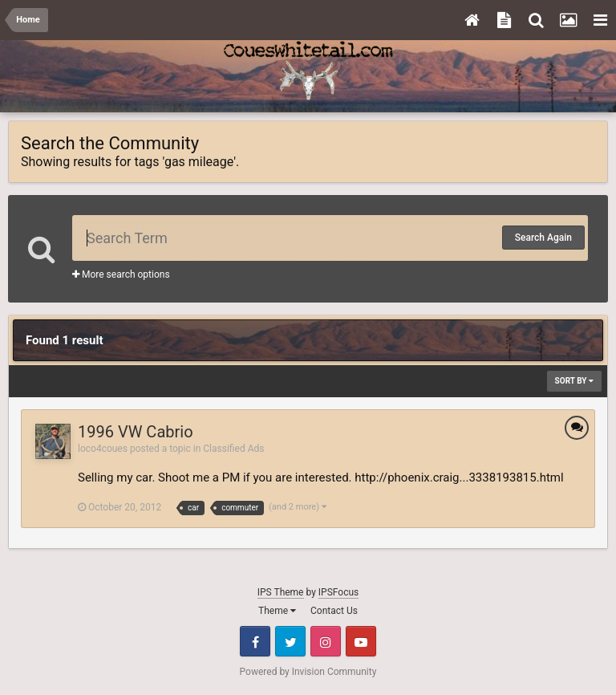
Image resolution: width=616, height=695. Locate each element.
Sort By (574, 381)
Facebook (255, 641)
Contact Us (334, 611)
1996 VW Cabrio (136, 432)
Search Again (543, 238)
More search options (121, 274)
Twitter (290, 641)
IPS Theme (281, 592)
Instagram (326, 641)
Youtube (361, 641)
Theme (277, 611)
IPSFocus (338, 592)
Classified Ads (233, 449)
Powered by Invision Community (308, 672)
